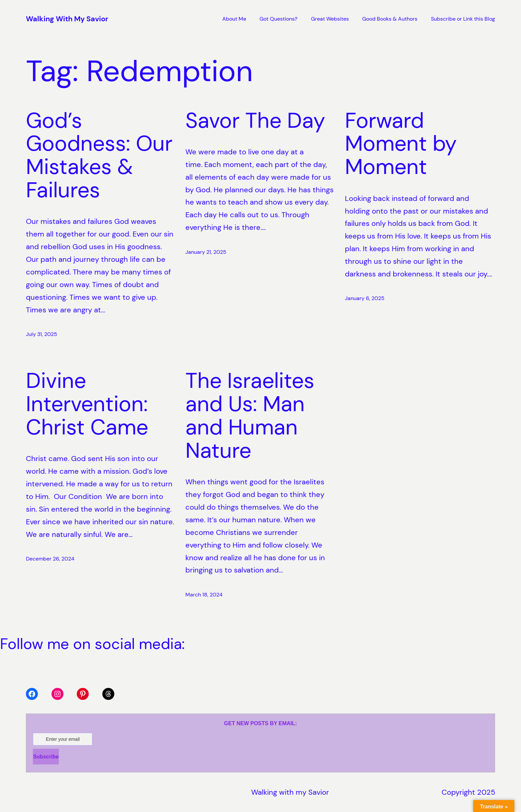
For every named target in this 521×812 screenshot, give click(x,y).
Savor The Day (255, 121)
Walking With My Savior (67, 19)
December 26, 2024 (50, 559)
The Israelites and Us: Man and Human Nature (250, 416)
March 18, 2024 (204, 595)
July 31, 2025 (42, 334)
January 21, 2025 (206, 252)
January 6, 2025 (365, 298)
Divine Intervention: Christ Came (90, 404)
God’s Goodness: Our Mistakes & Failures (99, 156)
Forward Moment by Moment (401, 144)
